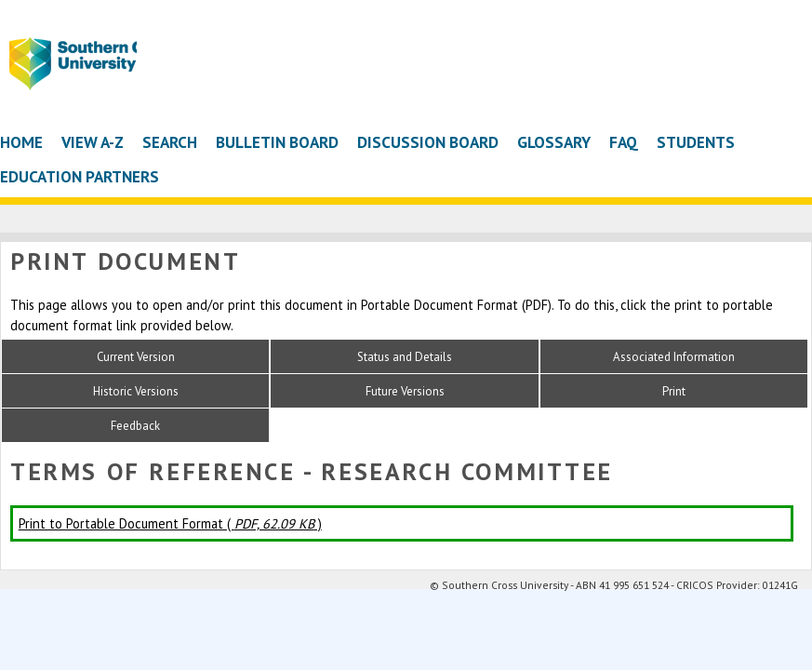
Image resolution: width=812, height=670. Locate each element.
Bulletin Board (277, 142)
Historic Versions (136, 391)
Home (21, 142)
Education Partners (80, 176)
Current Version (136, 357)
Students (696, 142)
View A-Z (93, 142)
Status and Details (405, 357)
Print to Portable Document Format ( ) (170, 523)
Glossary (554, 142)
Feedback (135, 426)
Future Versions (405, 391)
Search (170, 142)
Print (674, 391)
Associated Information (674, 357)
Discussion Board (428, 142)
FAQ (624, 142)
